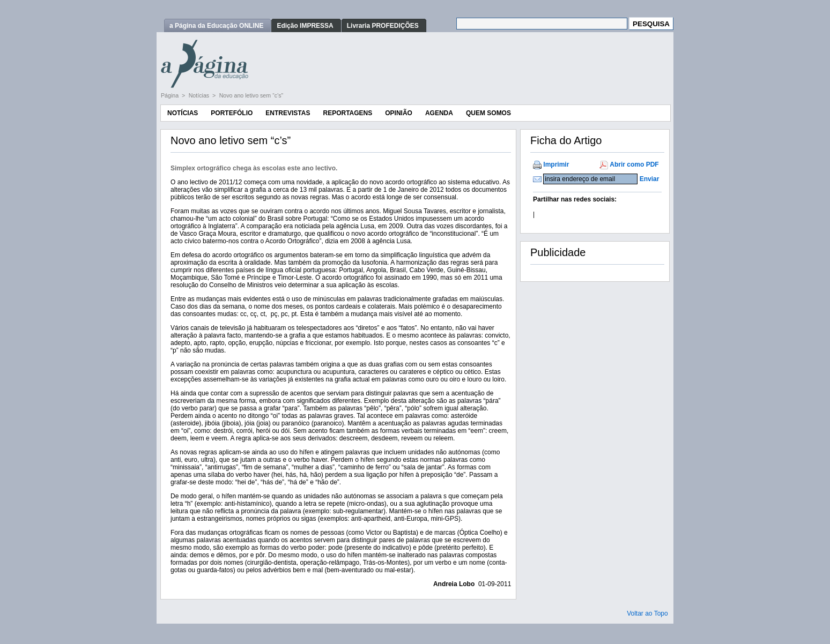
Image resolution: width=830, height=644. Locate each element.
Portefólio (232, 113)
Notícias (200, 95)
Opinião (399, 113)
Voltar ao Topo (647, 613)
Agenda (439, 113)
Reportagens (347, 113)
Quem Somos (488, 113)
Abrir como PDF (634, 164)
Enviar (650, 179)
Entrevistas (288, 113)
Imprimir (556, 164)
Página (171, 95)
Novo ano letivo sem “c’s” (251, 95)
